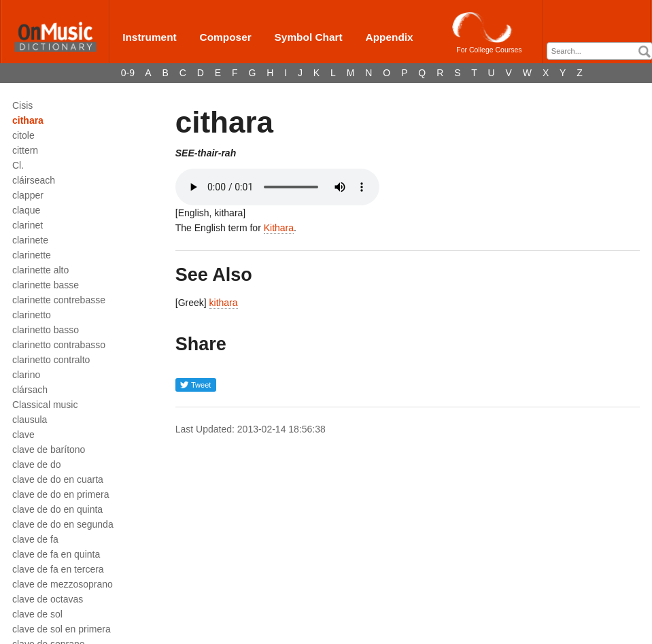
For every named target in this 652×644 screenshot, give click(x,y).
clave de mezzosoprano (63, 584)
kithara (224, 303)
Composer (226, 37)
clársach (30, 390)
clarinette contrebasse (59, 300)
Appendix (390, 37)
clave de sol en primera (62, 629)
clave (23, 435)
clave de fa (35, 539)
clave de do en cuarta (58, 479)
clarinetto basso (46, 330)
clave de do (37, 464)
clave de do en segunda (63, 524)
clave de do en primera (61, 494)
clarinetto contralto (51, 360)
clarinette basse (46, 285)
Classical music (45, 405)
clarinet (28, 225)
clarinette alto (40, 270)
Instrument (150, 37)
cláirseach (34, 180)
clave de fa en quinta (56, 554)
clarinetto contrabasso (59, 345)
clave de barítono (49, 450)
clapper (28, 195)
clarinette (32, 255)
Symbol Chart (309, 37)
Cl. (18, 165)
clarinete (30, 240)
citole (23, 135)
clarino (26, 375)
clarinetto (32, 315)
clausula (30, 420)
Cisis (22, 105)
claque (26, 210)
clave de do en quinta (57, 509)
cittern (25, 150)
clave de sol (37, 614)
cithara (28, 120)
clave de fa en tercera (58, 569)
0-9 (128, 73)
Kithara (279, 228)
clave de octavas (48, 599)
